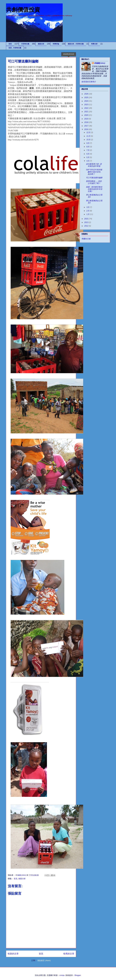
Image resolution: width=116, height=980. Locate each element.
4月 (88, 161)
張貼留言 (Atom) (44, 960)
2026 (87, 94)
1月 (88, 214)
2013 (87, 222)
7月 (88, 150)
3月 (88, 207)
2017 (87, 126)
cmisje (62, 975)
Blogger (78, 975)
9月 (88, 143)
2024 (87, 101)
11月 (89, 136)
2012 (87, 226)
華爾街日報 (86, 239)
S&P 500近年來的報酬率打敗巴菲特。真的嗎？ (94, 172)
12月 (89, 132)
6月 (88, 154)
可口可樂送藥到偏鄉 (94, 178)
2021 (87, 112)
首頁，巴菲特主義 (15, 48)
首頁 (10, 44)
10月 (89, 140)
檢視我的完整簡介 (89, 82)
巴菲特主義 (25, 44)
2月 (88, 211)
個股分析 (41, 44)
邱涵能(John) (100, 63)
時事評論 (56, 44)
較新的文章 (13, 954)
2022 (87, 108)
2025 (87, 97)
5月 (88, 157)
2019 (87, 119)
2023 (87, 105)
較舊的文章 (69, 954)
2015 (87, 219)
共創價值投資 (23, 10)
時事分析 (94, 44)
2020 (87, 115)
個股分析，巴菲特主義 (76, 44)
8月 (88, 147)
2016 (87, 129)
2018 (87, 122)
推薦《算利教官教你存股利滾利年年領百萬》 (94, 189)
